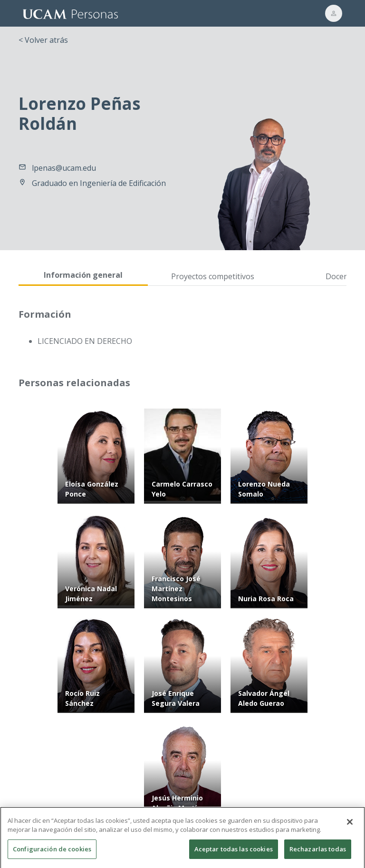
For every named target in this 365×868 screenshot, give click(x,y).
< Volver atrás (43, 40)
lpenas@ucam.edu (64, 168)
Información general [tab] (83, 275)
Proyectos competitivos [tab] (213, 276)
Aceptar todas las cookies (234, 853)
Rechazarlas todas (318, 853)
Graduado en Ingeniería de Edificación (99, 183)
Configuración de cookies (52, 853)
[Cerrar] (350, 826)
